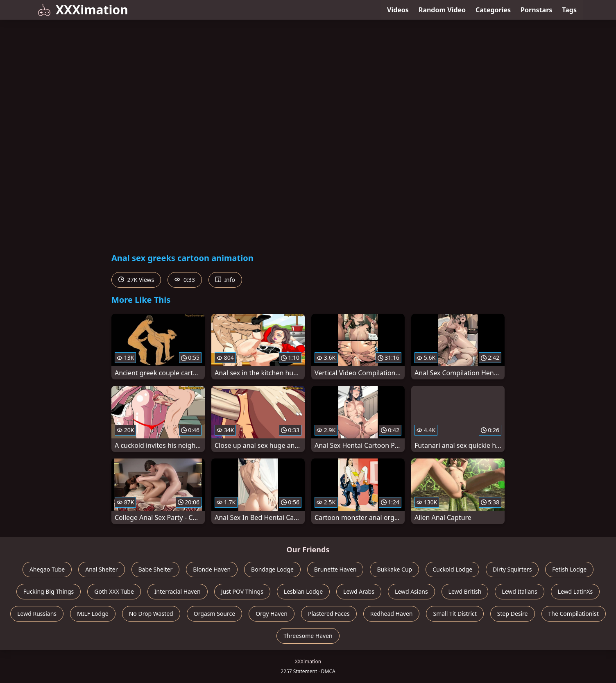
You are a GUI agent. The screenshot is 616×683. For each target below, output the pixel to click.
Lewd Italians (519, 591)
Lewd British (465, 591)
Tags (569, 10)
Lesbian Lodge (303, 591)
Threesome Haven (308, 636)
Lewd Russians (37, 614)
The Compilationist (574, 614)
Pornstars (536, 10)
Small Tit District (455, 614)
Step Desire (513, 614)
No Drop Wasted (151, 614)
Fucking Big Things (49, 591)
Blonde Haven (212, 569)
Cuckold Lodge (452, 569)
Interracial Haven (178, 591)
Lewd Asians (411, 591)
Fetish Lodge (569, 569)
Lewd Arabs (359, 591)
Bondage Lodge (272, 569)
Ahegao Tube (47, 569)
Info (225, 280)
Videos (398, 10)
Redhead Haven (392, 614)
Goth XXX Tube (114, 591)
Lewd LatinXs (575, 591)
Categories (493, 10)
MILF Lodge (93, 614)
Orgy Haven (272, 614)
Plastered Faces (329, 614)
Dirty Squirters (512, 569)
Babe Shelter (156, 569)
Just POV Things (242, 591)
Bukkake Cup (394, 569)
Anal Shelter (101, 569)
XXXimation (83, 10)
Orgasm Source (214, 614)
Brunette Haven (335, 569)
